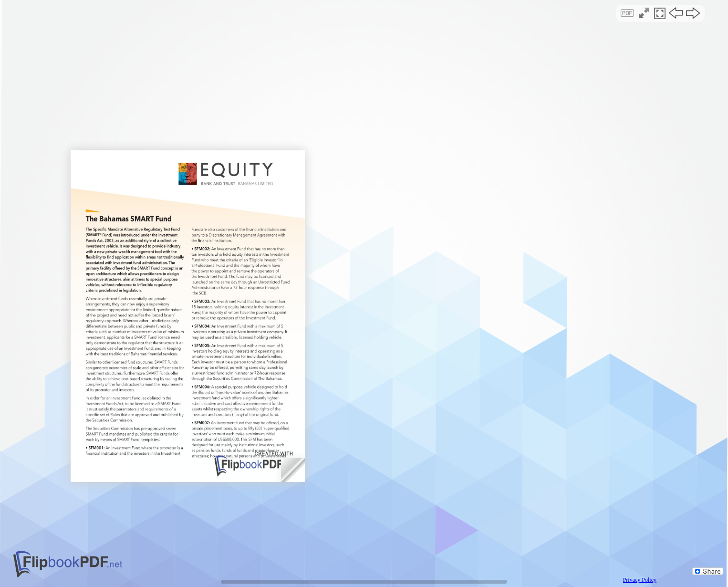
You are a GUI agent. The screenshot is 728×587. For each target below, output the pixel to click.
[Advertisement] (364, 83)
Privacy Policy (640, 580)
